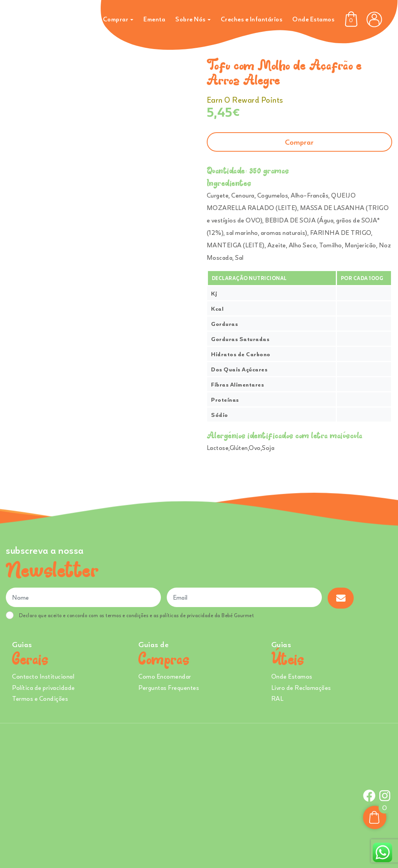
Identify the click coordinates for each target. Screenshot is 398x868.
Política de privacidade (44, 688)
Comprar (116, 19)
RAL (278, 698)
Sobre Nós (190, 19)
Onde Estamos (313, 19)
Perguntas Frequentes (169, 688)
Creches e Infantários (252, 19)
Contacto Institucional (43, 676)
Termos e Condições (40, 698)
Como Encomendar (165, 676)
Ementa (154, 19)
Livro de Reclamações (301, 688)
